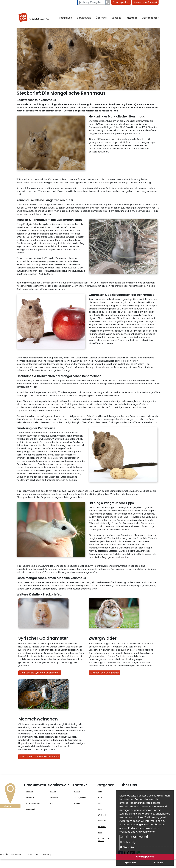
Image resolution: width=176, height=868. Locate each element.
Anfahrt (77, 803)
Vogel (100, 809)
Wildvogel (102, 815)
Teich (100, 833)
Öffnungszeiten (121, 2)
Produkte (29, 792)
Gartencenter (150, 18)
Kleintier (101, 803)
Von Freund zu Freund (104, 840)
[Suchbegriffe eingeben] (92, 2)
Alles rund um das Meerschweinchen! (39, 757)
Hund (100, 792)
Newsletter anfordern (145, 2)
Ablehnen (159, 863)
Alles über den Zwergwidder (104, 673)
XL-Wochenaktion (33, 803)
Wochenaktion (31, 797)
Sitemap (47, 854)
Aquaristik (102, 821)
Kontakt (116, 18)
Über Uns (101, 18)
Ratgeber (131, 18)
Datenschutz (33, 854)
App (52, 803)
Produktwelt (65, 18)
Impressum (17, 854)
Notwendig (128, 842)
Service (53, 792)
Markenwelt (30, 809)
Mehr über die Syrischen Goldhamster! (40, 673)
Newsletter (54, 797)
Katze (100, 797)
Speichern (130, 863)
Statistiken (128, 847)
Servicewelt (84, 18)
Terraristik (102, 827)
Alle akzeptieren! (145, 857)
